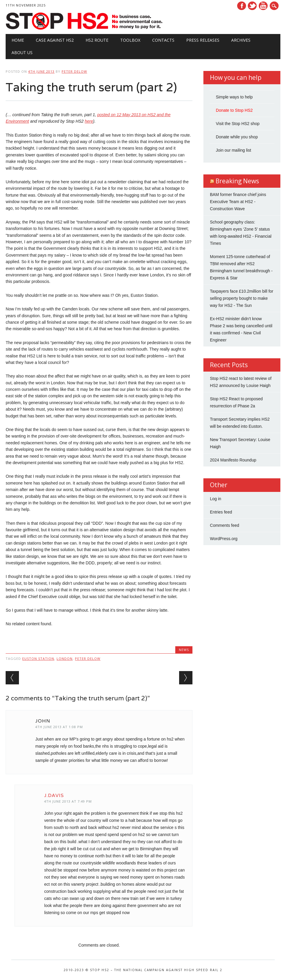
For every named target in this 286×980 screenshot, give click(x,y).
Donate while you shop (237, 137)
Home (18, 40)
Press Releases (203, 40)
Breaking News (237, 181)
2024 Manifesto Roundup (233, 460)
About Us (22, 52)
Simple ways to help (234, 97)
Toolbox (130, 40)
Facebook (242, 6)
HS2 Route (97, 40)
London (65, 659)
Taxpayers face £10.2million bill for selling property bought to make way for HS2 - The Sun (242, 298)
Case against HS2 (55, 40)
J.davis (54, 795)
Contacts (163, 40)
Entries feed (221, 512)
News (184, 650)
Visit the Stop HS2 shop (238, 124)
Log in (216, 499)
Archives (241, 40)
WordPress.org (224, 539)
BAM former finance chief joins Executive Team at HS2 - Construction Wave (238, 202)
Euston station (38, 659)
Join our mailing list (233, 150)
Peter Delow (74, 71)
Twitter (252, 6)
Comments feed (225, 525)
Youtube (263, 6)
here (89, 121)
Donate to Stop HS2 (234, 110)
